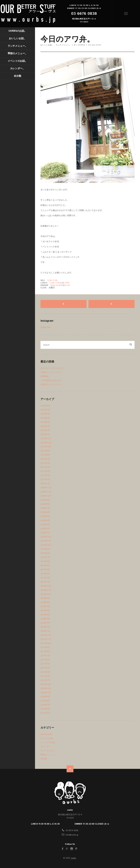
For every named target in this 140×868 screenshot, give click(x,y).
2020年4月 (45, 520)
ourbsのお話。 (18, 31)
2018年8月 (45, 602)
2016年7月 (45, 705)
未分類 (17, 76)
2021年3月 (45, 475)
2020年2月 (45, 529)
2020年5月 (45, 516)
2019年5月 (45, 565)
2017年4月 (45, 668)
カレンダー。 (17, 69)
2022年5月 (45, 418)
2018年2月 (45, 627)
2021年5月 (45, 467)
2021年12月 (46, 438)
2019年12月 (46, 537)
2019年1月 (45, 582)
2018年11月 (46, 590)
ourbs (73, 858)
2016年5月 (45, 713)
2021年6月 (45, 463)
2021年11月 (46, 443)
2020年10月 (46, 496)
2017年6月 (45, 660)
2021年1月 (45, 484)
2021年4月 (45, 471)
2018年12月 (46, 586)
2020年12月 (46, 488)
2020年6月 (45, 512)
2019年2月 (45, 578)
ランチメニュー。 (17, 46)
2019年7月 (45, 557)
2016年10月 (46, 692)
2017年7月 (45, 656)
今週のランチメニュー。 (52, 372)
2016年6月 (45, 709)
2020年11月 (46, 492)
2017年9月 (45, 647)
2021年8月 (45, 455)
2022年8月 (45, 406)
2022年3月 (45, 426)
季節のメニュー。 (17, 54)
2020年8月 (45, 504)
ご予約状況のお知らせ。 (52, 380)
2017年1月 (45, 680)
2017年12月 (46, 635)
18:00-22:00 (56, 285)
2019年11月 (46, 541)
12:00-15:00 (55, 283)
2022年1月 (45, 434)
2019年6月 (45, 561)
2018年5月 (45, 615)
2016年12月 (46, 684)
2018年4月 (45, 619)
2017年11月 (46, 639)
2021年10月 (46, 447)
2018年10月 (46, 594)
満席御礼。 (46, 376)
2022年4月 (45, 422)
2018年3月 (45, 623)
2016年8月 (45, 701)
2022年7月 (45, 410)
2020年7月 (45, 508)
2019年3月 (45, 574)
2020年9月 (45, 500)
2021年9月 (45, 451)
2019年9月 (45, 549)
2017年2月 (45, 676)
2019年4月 (45, 570)
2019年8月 (45, 553)
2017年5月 (45, 664)
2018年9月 (45, 598)
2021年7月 (45, 459)
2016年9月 (45, 697)
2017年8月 (45, 652)
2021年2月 (45, 479)
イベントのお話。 (17, 61)
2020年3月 (45, 524)
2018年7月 (45, 606)
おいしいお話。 (17, 39)
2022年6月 (45, 414)
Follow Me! (46, 327)
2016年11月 (46, 688)
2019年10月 (46, 545)
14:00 (67, 283)
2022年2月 (45, 430)
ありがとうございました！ (53, 368)
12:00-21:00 (52, 280)
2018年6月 (45, 611)
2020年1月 (45, 533)
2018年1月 (45, 631)
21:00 (68, 285)
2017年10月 (46, 643)
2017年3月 (45, 672)
